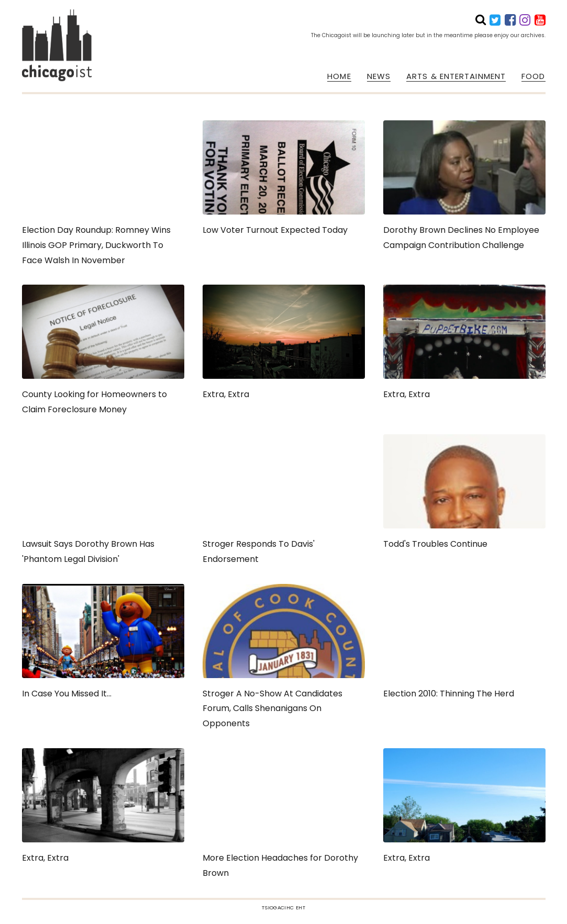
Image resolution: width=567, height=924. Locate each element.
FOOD (533, 76)
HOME (339, 76)
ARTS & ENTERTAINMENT (456, 76)
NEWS (379, 76)
